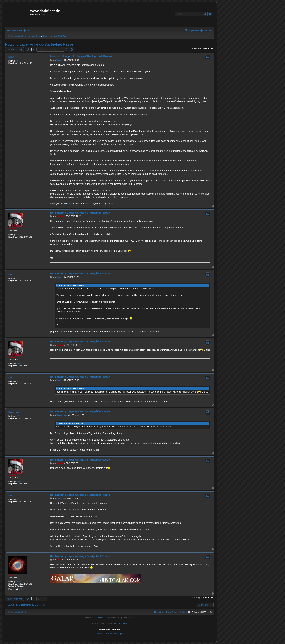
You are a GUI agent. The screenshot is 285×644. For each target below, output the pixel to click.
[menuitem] (27, 31)
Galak (11, 576)
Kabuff (11, 57)
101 (18, 416)
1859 (19, 235)
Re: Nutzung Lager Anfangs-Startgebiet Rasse (80, 213)
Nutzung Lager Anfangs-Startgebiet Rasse (39, 44)
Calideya (12, 229)
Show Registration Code (109, 630)
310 (18, 582)
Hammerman (14, 412)
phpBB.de (123, 623)
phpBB (99, 618)
